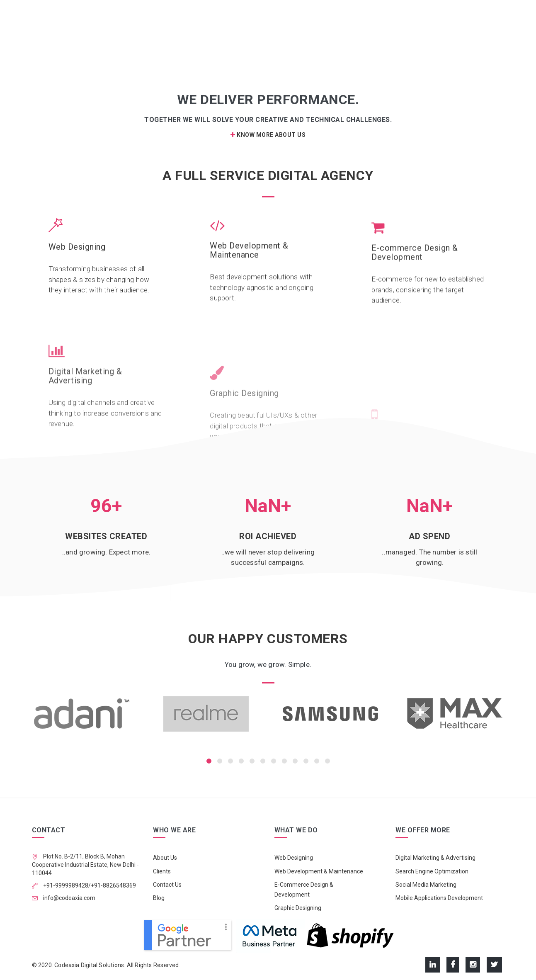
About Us (165, 858)
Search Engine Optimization (432, 871)
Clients (162, 871)
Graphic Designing (298, 908)
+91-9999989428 (65, 885)
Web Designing (77, 247)
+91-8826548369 (113, 885)
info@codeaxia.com (69, 898)
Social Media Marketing (426, 885)
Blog (159, 898)
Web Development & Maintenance (249, 256)
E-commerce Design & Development (415, 270)
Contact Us (167, 885)
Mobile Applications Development (439, 898)
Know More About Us (268, 135)
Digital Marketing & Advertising (435, 858)
